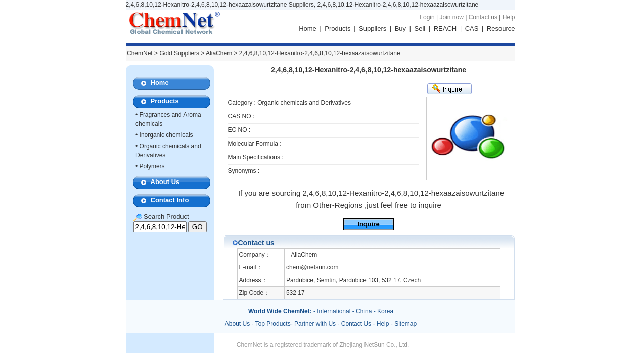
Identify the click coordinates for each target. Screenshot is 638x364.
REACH (445, 29)
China (364, 311)
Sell (420, 29)
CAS (472, 29)
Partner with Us (316, 324)
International (334, 311)
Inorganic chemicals (166, 135)
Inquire (368, 224)
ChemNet (140, 53)
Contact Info (170, 200)
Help (509, 17)
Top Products (273, 324)
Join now (451, 17)
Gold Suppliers (179, 53)
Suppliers (373, 29)
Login (427, 17)
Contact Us (356, 324)
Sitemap (405, 324)
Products (337, 29)
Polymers (152, 166)
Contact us (483, 17)
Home (308, 29)
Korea (385, 311)
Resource (501, 29)
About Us (165, 182)
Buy (400, 29)
